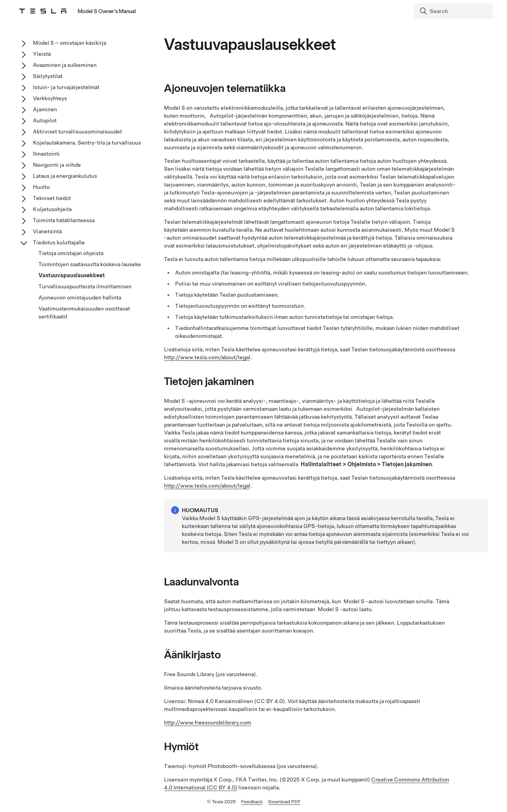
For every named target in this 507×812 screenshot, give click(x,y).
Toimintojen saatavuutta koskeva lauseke (90, 264)
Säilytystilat (48, 76)
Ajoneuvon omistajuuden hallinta (80, 297)
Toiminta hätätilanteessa (64, 220)
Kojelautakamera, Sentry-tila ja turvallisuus (87, 143)
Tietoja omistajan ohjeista (71, 253)
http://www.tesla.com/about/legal (207, 357)
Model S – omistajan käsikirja (70, 43)
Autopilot (45, 120)
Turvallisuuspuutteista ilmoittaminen (85, 286)
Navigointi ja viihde (57, 165)
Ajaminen (45, 109)
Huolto (41, 187)
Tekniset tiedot (52, 198)
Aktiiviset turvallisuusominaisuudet (77, 132)
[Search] (454, 11)
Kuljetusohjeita (52, 209)
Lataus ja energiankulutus (65, 176)
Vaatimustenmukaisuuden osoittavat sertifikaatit (84, 313)
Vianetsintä (47, 231)
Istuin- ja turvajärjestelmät (66, 87)
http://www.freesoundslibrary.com (208, 722)
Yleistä (42, 54)
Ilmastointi (46, 154)
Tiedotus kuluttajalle (59, 242)
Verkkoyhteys (50, 98)
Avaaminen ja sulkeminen (65, 65)
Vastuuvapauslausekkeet (72, 275)
